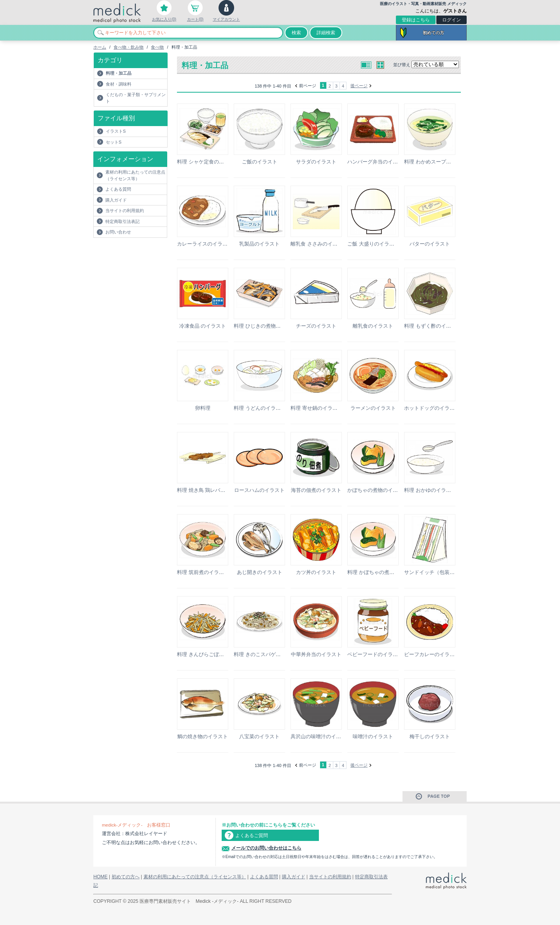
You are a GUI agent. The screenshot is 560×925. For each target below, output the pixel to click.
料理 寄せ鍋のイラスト (317, 408)
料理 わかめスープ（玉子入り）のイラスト (453, 162)
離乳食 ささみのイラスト (319, 244)
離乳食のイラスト (373, 326)
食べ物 (157, 47)
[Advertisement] (139, 253)
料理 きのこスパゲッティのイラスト (275, 654)
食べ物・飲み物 (129, 47)
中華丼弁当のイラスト (316, 654)
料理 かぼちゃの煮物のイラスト (383, 572)
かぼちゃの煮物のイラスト (378, 490)
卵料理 (203, 408)
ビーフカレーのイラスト (432, 654)
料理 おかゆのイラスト (430, 490)
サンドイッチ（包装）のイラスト (442, 572)
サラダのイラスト (316, 162)
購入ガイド (116, 200)
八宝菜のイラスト (259, 736)
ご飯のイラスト (260, 162)
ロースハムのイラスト (259, 490)
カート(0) (195, 19)
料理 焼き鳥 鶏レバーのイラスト (214, 490)
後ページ (359, 86)
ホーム (100, 47)
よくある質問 (118, 189)
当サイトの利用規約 (125, 211)
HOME (101, 877)
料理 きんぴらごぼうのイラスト (213, 654)
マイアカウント (226, 19)
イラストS (116, 131)
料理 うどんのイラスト (260, 408)
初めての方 (433, 33)
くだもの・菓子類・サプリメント (136, 98)
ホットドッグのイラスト (432, 408)
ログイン (451, 20)
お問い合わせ (118, 232)
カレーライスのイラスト (205, 244)
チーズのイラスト (316, 326)
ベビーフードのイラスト (375, 654)
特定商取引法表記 (122, 221)
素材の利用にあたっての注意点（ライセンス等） (135, 175)
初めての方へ (126, 877)
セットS (114, 142)
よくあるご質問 (252, 835)
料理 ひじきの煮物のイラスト (267, 326)
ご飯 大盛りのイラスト (373, 244)
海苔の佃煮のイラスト (316, 490)
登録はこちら (416, 20)
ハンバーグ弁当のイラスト (378, 162)
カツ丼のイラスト (316, 572)
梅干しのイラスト (430, 736)
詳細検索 (326, 33)
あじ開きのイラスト (260, 572)
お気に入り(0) (164, 19)
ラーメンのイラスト (373, 408)
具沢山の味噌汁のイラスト (321, 736)
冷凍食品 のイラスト (203, 326)
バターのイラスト (430, 244)
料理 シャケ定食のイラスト (208, 162)
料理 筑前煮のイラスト (203, 572)
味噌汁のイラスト (373, 736)
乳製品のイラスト (259, 244)
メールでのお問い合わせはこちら (266, 848)
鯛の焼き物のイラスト (203, 736)
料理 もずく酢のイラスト (433, 326)
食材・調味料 (119, 84)
